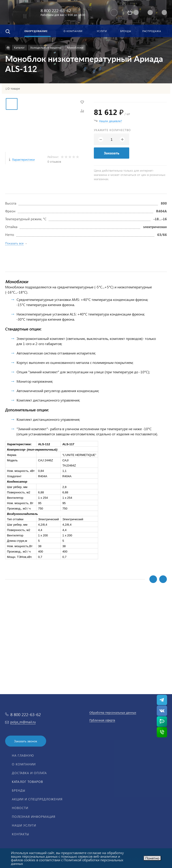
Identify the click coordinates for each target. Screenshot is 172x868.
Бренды (19, 790)
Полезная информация (34, 817)
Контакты (20, 834)
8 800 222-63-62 (56, 10)
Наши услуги (24, 825)
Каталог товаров (27, 782)
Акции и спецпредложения (37, 799)
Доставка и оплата (29, 773)
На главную (23, 755)
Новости (20, 808)
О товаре (14, 89)
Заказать (112, 153)
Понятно (152, 858)
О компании (24, 764)
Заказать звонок (26, 741)
